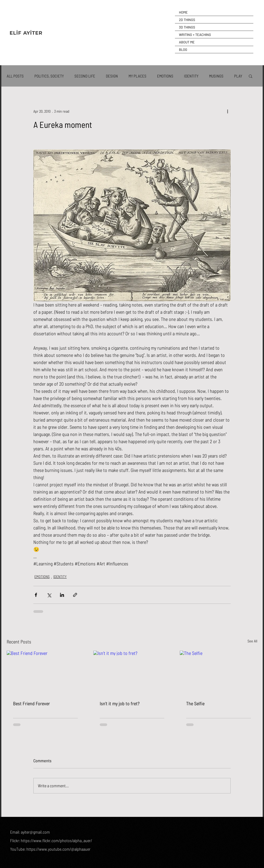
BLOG (183, 50)
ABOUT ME (187, 42)
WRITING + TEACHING (195, 35)
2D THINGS (187, 20)
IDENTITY (191, 76)
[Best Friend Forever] (45, 672)
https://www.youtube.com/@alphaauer (58, 849)
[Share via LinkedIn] (62, 595)
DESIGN (112, 76)
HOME (183, 12)
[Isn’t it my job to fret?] (132, 673)
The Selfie (195, 703)
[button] (251, 76)
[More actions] (227, 111)
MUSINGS (216, 76)
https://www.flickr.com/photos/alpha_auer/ (56, 840)
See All (252, 641)
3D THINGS (187, 27)
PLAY (238, 76)
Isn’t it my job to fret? (120, 703)
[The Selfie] (219, 672)
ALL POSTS (15, 76)
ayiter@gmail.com (35, 832)
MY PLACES (137, 76)
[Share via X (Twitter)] (49, 595)
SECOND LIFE (85, 76)
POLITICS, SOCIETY (49, 76)
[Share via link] (75, 595)
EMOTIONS (165, 76)
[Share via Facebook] (36, 595)
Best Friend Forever (31, 703)
